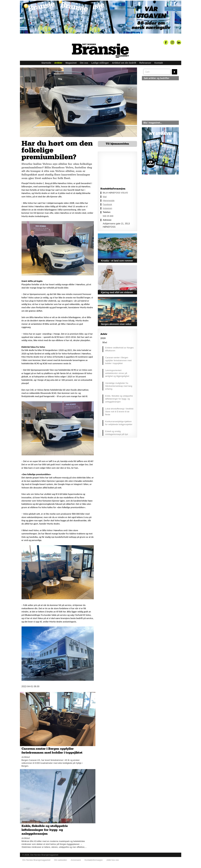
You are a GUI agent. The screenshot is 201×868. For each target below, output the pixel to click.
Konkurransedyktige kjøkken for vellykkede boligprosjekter (119, 423)
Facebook (107, 204)
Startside (46, 63)
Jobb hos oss (113, 860)
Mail (105, 197)
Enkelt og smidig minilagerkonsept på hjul (117, 433)
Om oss (84, 63)
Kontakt (159, 63)
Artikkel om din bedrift (124, 63)
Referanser (145, 63)
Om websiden (60, 860)
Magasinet (71, 63)
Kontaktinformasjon (94, 860)
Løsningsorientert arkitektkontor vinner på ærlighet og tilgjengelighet (117, 373)
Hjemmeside (109, 200)
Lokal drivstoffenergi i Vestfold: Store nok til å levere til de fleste (120, 412)
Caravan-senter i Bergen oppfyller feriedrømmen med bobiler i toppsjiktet (118, 360)
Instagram (108, 208)
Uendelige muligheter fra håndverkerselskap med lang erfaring (119, 386)
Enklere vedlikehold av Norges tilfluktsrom (120, 349)
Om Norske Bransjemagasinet (36, 860)
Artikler (58, 63)
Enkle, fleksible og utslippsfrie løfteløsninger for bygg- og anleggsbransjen (119, 399)
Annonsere (76, 860)
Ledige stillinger (100, 63)
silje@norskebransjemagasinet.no (157, 205)
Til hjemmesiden (117, 144)
